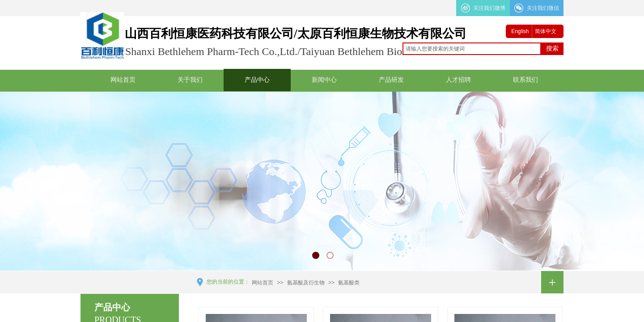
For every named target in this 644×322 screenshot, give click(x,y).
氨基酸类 (349, 283)
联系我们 (525, 80)
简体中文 (546, 31)
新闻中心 (324, 80)
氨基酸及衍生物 (306, 283)
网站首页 (123, 80)
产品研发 (391, 80)
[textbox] (472, 49)
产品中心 (257, 80)
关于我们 (190, 80)
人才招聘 (458, 80)
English (520, 31)
